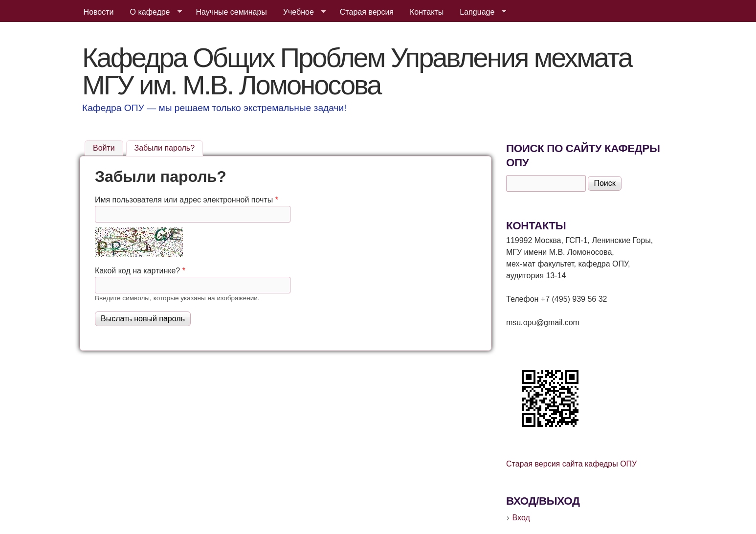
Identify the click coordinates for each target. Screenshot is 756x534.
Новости (99, 12)
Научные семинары (232, 12)
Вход (521, 518)
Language (479, 12)
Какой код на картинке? (140, 271)
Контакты (427, 12)
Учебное (300, 12)
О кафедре (152, 12)
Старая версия (367, 12)
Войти (104, 148)
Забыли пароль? (169, 147)
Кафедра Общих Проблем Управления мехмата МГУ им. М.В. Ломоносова (357, 71)
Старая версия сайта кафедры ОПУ (571, 464)
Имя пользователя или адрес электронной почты (187, 200)
